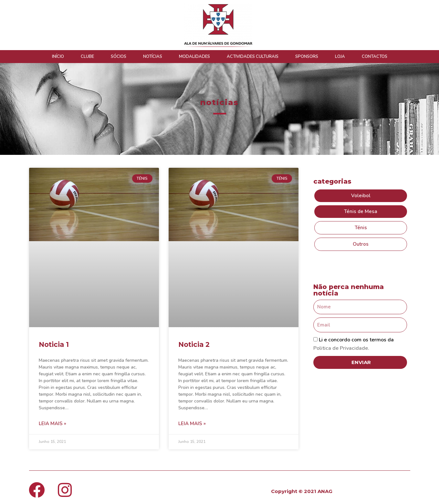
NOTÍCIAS (153, 57)
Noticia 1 (54, 344)
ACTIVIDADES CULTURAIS (253, 57)
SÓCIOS (119, 57)
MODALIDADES (194, 57)
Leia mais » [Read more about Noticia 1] (52, 424)
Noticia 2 (194, 344)
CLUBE (87, 57)
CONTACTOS (375, 57)
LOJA (340, 57)
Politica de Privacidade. (341, 348)
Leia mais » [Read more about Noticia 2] (192, 424)
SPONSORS (307, 57)
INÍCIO (58, 57)
